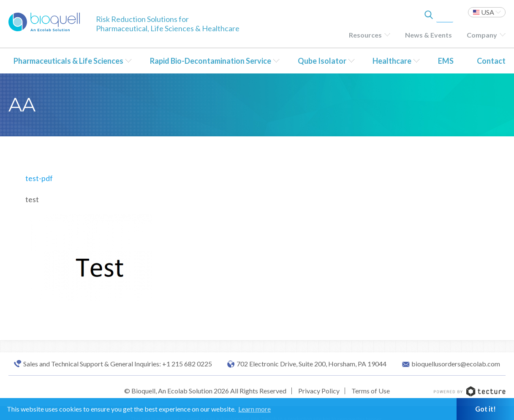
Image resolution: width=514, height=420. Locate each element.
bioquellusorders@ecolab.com (456, 364)
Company (482, 35)
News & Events (428, 35)
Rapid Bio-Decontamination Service (211, 61)
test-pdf (39, 178)
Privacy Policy (319, 391)
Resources (365, 35)
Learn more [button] (254, 409)
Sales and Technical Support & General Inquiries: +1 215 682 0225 (118, 364)
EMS (446, 61)
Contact (491, 61)
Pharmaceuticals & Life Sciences (68, 61)
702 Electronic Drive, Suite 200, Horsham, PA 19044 (311, 364)
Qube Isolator (322, 61)
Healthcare (392, 61)
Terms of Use (371, 391)
